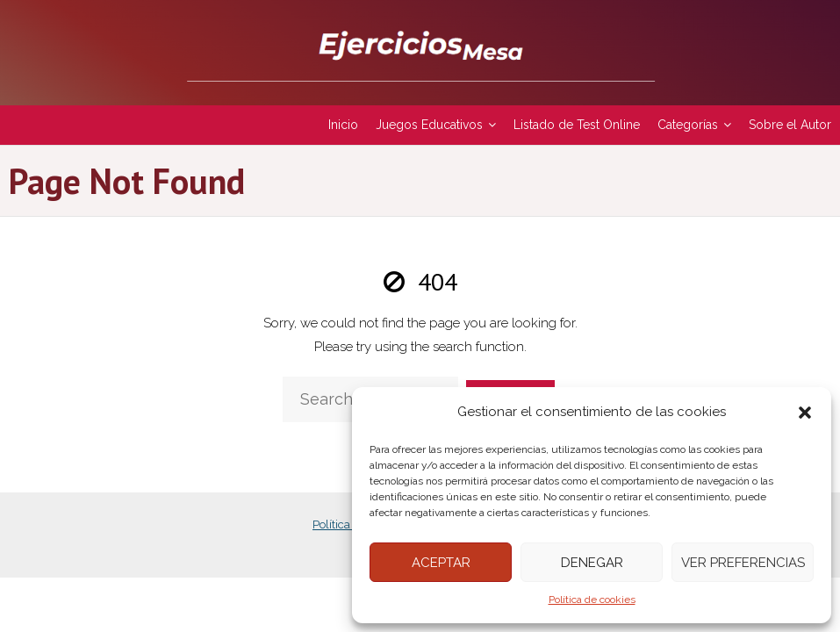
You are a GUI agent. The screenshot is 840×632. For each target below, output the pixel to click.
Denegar (592, 563)
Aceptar (441, 563)
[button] (805, 413)
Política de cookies (592, 600)
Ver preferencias (743, 563)
